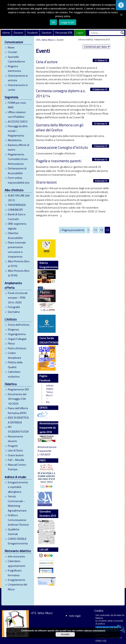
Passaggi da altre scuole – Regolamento (18, 131)
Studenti (32, 33)
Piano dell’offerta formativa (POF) (18, 411)
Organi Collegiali (17, 339)
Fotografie (14, 307)
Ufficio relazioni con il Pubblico (17, 114)
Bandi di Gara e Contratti (17, 217)
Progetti (13, 446)
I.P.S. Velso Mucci (45, 40)
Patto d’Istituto (17, 348)
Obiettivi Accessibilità (15, 235)
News (11, 47)
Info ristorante (16, 556)
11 (95, 230)
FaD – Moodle (16, 460)
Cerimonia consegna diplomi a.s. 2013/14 (61, 93)
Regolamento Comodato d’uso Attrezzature (18, 159)
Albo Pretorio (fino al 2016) (19, 273)
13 (107, 230)
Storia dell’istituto (19, 325)
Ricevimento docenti (15, 439)
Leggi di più (68, 22)
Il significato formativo (15, 573)
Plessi (11, 344)
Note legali (75, 616)
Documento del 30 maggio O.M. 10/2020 (17, 399)
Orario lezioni (16, 455)
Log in (80, 33)
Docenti (18, 33)
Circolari (13, 52)
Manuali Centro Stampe (17, 467)
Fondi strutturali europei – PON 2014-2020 (18, 298)
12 (101, 230)
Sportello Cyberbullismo (16, 59)
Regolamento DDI (18, 389)
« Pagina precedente (72, 230)
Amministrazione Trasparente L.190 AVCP (47, 451)
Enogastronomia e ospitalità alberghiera (18, 487)
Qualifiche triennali (14, 532)
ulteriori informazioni (95, 631)
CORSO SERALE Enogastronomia (18, 541)
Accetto (65, 634)
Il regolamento (17, 580)
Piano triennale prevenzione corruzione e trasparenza (17, 250)
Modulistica (15, 140)
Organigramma (17, 334)
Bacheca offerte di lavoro (19, 147)
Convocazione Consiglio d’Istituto (62, 147)
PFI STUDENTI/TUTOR (18, 429)
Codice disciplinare (15, 355)
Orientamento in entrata (18, 78)
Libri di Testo (15, 450)
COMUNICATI (15, 210)
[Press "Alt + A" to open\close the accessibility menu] (121, 5)
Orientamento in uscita (18, 87)
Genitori (47, 33)
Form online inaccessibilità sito (19, 180)
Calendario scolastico (14, 374)
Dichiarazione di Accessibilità (17, 171)
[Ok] (121, 15)
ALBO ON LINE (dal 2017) (19, 198)
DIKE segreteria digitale (17, 226)
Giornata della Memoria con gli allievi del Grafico (60, 127)
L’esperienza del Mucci (18, 587)
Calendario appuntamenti (17, 563)
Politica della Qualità (15, 365)
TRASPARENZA (17, 205)
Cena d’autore (47, 62)
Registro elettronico (15, 69)
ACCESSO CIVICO (18, 122)
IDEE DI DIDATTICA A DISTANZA (18, 420)
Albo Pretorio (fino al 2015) (19, 264)
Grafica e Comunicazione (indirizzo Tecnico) (18, 520)
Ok (53, 22)
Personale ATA (64, 33)
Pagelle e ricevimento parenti (59, 161)
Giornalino (14, 312)
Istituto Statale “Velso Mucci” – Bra (47, 394)
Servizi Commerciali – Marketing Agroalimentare (17, 503)
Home (6, 33)
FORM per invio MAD (17, 105)
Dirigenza (13, 329)
